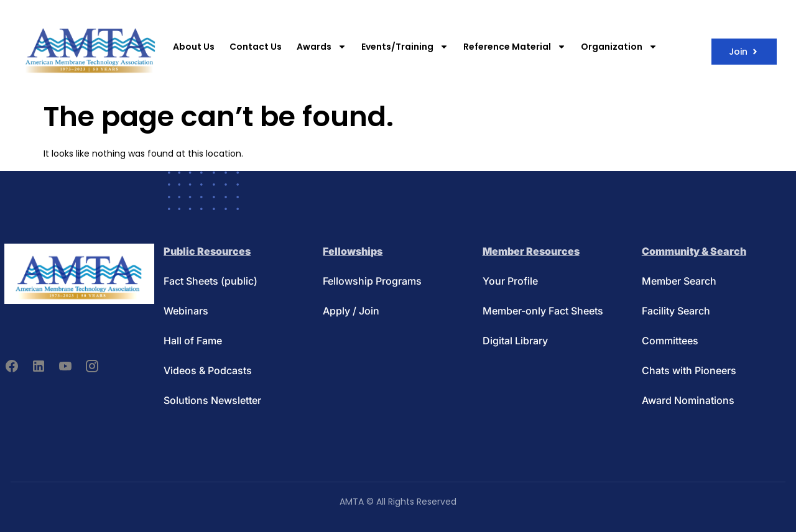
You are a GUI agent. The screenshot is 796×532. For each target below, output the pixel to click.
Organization (619, 47)
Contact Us (256, 47)
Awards (322, 47)
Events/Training (405, 47)
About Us (194, 47)
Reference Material (515, 47)
